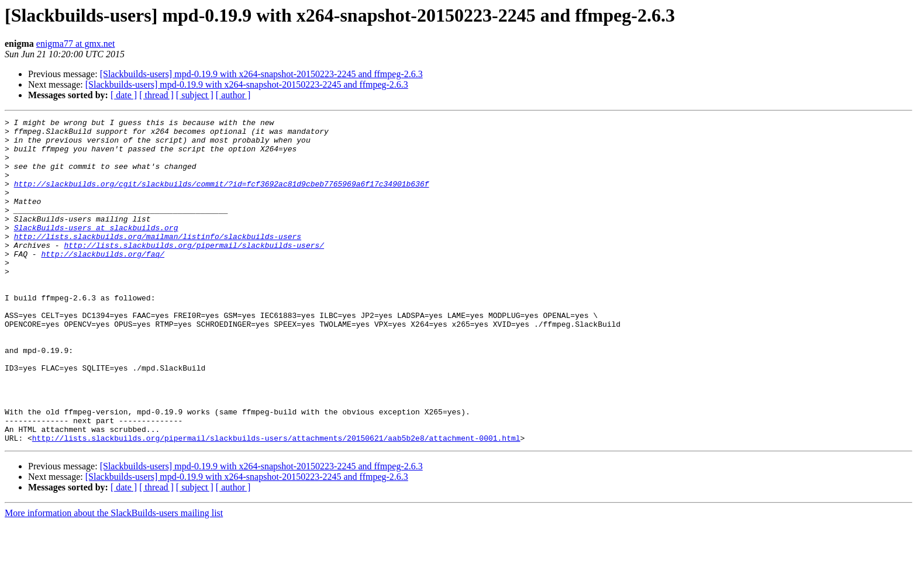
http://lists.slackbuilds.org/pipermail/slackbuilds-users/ (194, 271)
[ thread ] (156, 95)
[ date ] (124, 95)
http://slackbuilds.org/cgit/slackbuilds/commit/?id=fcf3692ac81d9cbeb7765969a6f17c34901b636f (222, 198)
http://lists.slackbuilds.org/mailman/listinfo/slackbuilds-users (158, 261)
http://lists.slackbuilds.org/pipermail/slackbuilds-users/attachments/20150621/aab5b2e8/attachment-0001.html (276, 503)
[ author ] (233, 95)
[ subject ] (195, 95)
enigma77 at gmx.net (76, 44)
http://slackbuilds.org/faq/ (103, 282)
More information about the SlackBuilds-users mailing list (114, 578)
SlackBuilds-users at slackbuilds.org (96, 250)
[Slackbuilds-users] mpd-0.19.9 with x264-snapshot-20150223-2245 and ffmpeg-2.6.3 (261, 74)
